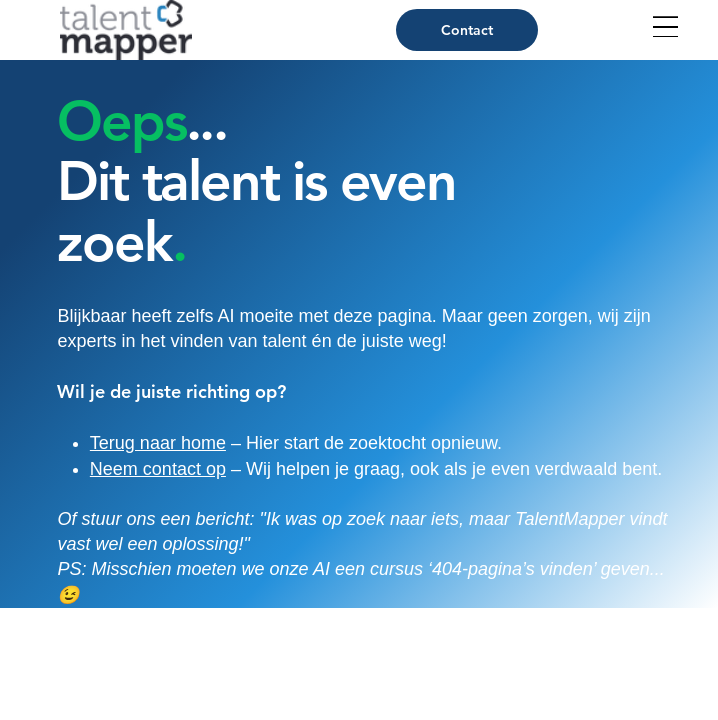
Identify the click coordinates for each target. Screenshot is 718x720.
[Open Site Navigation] (665, 26)
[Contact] (467, 30)
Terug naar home (158, 443)
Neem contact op (158, 469)
